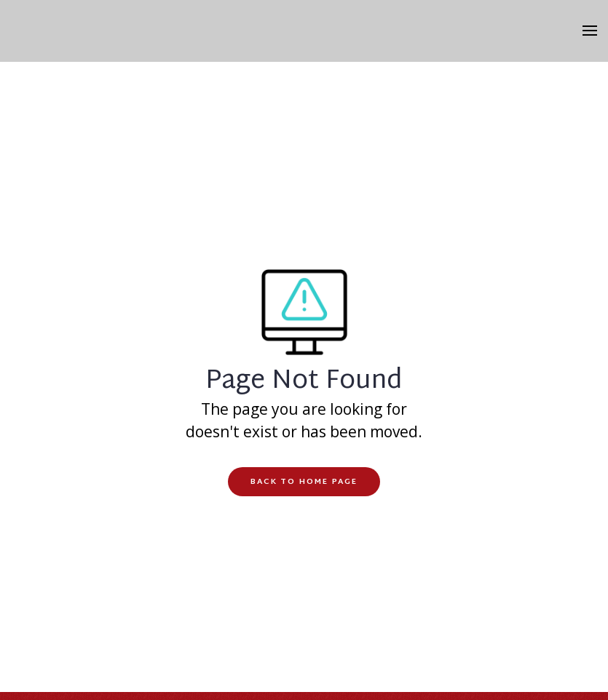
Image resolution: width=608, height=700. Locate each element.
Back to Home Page (304, 482)
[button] (595, 31)
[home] (304, 31)
